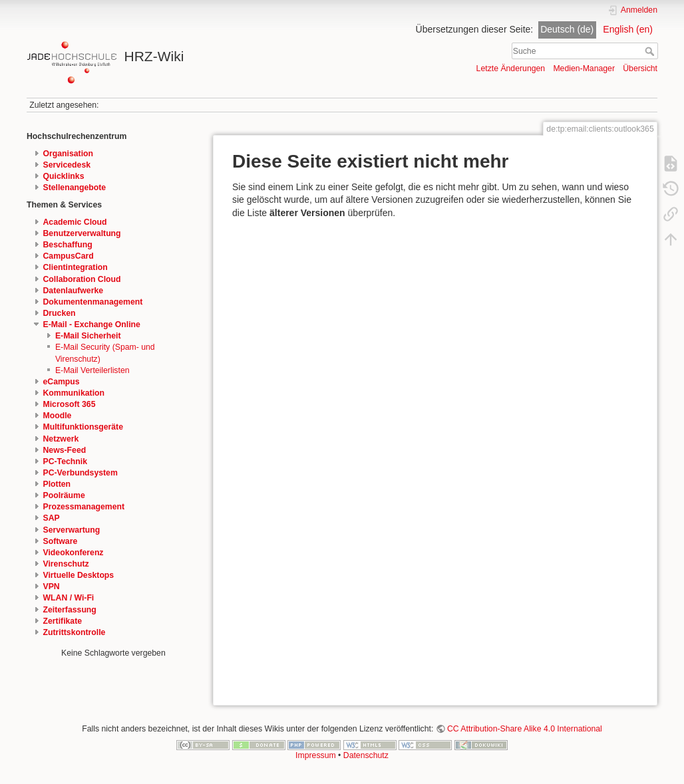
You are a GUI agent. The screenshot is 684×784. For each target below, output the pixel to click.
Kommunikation (74, 393)
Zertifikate (63, 621)
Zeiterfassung (70, 610)
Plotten (57, 484)
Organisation (69, 154)
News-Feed (65, 450)
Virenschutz (66, 564)
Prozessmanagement (84, 507)
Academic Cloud (75, 222)
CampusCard (69, 256)
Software (61, 541)
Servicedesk (67, 165)
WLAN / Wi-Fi (69, 598)
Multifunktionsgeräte (83, 427)
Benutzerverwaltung (82, 233)
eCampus (62, 382)
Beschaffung (68, 245)
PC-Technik (65, 461)
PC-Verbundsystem (81, 473)
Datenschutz (366, 755)
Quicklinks (64, 176)
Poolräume (64, 495)
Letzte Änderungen (511, 68)
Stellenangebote (75, 188)
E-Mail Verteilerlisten (92, 370)
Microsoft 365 (70, 404)
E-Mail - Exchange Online (92, 325)
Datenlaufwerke (74, 291)
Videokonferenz (74, 553)
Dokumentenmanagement (93, 302)
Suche (651, 51)
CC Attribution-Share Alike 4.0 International (525, 729)
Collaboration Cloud (82, 279)
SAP (52, 518)
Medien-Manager (584, 68)
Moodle (58, 416)
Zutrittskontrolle (75, 632)
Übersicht (640, 68)
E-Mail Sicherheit (88, 336)
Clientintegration (76, 267)
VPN (52, 587)
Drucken (60, 313)
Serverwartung (72, 530)
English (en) (628, 29)
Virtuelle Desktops (79, 575)
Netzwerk (61, 439)
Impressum (316, 755)
